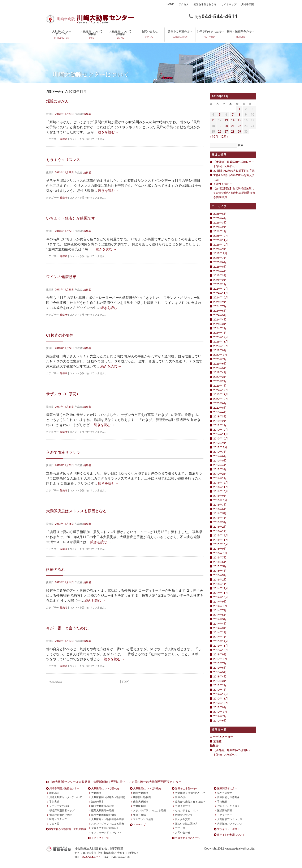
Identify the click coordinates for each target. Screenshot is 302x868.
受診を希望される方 (205, 4)
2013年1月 (220, 690)
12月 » (224, 137)
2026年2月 (220, 227)
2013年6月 (220, 668)
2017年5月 (220, 461)
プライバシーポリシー (230, 829)
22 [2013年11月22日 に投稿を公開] (239, 126)
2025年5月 (220, 267)
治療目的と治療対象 (228, 797)
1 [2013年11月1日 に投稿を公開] (239, 109)
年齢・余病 (139, 815)
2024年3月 (220, 324)
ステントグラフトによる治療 (108, 824)
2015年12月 (221, 535)
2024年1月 (220, 333)
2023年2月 (220, 381)
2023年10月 (221, 346)
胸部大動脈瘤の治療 (103, 806)
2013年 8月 (220, 659)
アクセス (184, 4)
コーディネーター (221, 737)
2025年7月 (220, 258)
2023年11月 (221, 342)
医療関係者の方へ (227, 788)
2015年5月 (220, 566)
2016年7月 (220, 505)
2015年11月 (221, 540)
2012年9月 (220, 707)
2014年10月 (221, 597)
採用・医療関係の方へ (241, 35)
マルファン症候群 (143, 819)
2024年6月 (220, 311)
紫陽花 (217, 741)
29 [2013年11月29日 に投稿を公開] (239, 132)
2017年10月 (221, 439)
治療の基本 (98, 802)
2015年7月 (220, 558)
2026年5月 (220, 214)
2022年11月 (221, 394)
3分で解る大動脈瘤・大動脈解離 (68, 829)
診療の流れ (56, 569)
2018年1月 (220, 425)
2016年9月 (220, 496)
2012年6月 (220, 721)
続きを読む (108, 132)
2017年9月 (220, 443)
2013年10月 (221, 650)
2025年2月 (220, 280)
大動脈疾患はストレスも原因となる (76, 511)
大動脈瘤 (96, 793)
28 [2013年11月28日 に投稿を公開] (233, 132)
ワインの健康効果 (61, 277)
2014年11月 (221, 593)
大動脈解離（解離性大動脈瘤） (109, 797)
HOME (170, 4)
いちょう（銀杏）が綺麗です (71, 218)
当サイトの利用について (231, 835)
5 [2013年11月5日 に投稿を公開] (220, 115)
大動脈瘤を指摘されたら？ (190, 793)
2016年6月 (220, 509)
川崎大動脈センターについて (66, 797)
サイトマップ (229, 4)
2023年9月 (220, 350)
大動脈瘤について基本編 (91, 35)
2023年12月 (221, 337)
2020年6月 (220, 403)
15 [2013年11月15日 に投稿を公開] (239, 120)
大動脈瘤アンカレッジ (230, 819)
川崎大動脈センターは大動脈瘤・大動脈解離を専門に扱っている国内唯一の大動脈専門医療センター (115, 782)
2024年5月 (220, 315)
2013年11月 (221, 646)
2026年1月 (220, 231)
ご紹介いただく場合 (228, 806)
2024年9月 (220, 302)
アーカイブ (139, 825)
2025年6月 (220, 262)
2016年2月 (220, 527)
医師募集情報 (225, 810)
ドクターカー (225, 815)
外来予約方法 (183, 806)
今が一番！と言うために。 (69, 628)
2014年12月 (221, 588)
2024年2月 (220, 328)
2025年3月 (220, 275)
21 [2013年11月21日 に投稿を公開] (233, 126)
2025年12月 (221, 236)
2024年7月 (220, 306)
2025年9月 (220, 249)
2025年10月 (221, 245)
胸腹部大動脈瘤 (142, 797)
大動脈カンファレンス (230, 824)
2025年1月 (220, 284)
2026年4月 (220, 218)
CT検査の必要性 (60, 335)
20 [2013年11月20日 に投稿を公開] (226, 126)
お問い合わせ (150, 35)
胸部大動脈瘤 (141, 793)
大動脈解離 (139, 806)
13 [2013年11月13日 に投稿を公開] (226, 120)
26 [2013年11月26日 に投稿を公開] (220, 132)
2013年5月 (220, 672)
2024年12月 (221, 289)
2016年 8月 (220, 500)
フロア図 (54, 824)
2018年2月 (220, 421)
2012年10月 (221, 703)
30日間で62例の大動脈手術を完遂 (234, 171)
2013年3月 (220, 681)
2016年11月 (221, 487)
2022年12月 (221, 390)
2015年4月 (220, 571)
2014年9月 (220, 602)
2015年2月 (220, 580)
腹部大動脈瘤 (141, 802)
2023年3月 (220, 377)
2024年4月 (220, 320)
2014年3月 (220, 628)
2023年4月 (220, 372)
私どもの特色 (225, 793)
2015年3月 (220, 575)
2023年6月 (220, 364)
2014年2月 (220, 632)
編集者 (87, 114)
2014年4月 (220, 624)
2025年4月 (220, 271)
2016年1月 (220, 531)
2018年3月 (220, 416)
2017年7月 (220, 452)
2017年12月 (221, 430)
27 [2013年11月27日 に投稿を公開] (226, 132)
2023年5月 (220, 368)
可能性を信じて (223, 184)
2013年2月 (220, 685)
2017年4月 (220, 465)
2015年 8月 (220, 553)
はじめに (54, 793)
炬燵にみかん (57, 101)
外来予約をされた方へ (210, 35)
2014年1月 (220, 637)
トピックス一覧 (100, 838)
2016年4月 (220, 518)
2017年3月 (220, 469)
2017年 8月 (220, 447)
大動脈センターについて (62, 35)
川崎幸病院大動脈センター (64, 788)
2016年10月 (221, 491)
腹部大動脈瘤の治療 (103, 810)
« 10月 (214, 137)
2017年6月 (220, 456)
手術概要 (222, 802)
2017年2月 (220, 474)
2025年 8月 (220, 253)
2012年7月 (220, 716)
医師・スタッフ (58, 819)
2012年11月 (221, 699)
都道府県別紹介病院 (61, 815)
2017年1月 (220, 478)
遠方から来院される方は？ (190, 802)
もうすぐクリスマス (63, 160)
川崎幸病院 (247, 4)
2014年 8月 (220, 606)
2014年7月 (220, 610)
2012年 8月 (220, 712)
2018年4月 (220, 412)
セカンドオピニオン (186, 810)
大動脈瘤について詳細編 (120, 35)
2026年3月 (220, 223)
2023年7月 (220, 359)
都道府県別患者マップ (62, 810)
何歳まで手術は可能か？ (105, 828)
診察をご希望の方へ (180, 35)
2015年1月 (220, 584)
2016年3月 (220, 522)
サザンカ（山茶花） (63, 394)
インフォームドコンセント (106, 833)
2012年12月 (221, 694)
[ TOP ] (125, 682)
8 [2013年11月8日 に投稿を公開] (239, 115)
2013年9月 (220, 654)
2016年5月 (220, 513)
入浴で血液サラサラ (63, 452)
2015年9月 (220, 549)
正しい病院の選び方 (186, 824)
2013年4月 (220, 676)
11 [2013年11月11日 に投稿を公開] (213, 120)
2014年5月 (220, 619)
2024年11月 (221, 293)
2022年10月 (221, 399)
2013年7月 (220, 663)
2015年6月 (220, 562)
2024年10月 (221, 297)
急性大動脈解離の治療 (104, 815)
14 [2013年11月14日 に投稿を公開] (233, 120)
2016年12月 (221, 483)
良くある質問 (183, 819)
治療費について (184, 815)
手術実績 (54, 802)
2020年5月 (220, 408)
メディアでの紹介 (59, 806)
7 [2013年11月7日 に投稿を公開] (233, 115)
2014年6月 (220, 615)
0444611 (220, 16)
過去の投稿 (54, 682)
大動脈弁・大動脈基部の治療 (108, 819)
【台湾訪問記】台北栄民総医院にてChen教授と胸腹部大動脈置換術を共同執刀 (234, 193)
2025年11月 (221, 240)
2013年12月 (221, 641)
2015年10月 (221, 544)
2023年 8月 (220, 355)
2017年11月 (221, 434)
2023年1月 (220, 386)
